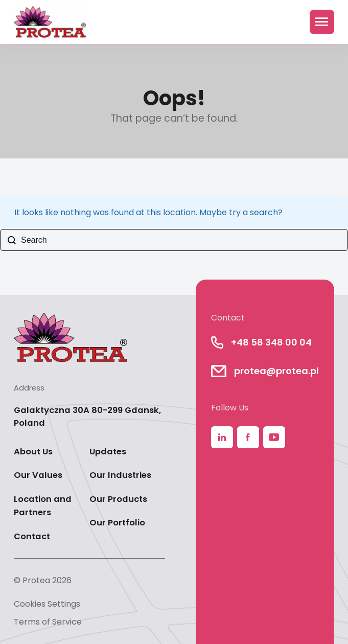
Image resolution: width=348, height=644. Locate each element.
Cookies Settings (47, 604)
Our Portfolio (117, 523)
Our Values (38, 475)
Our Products (118, 499)
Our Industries (120, 475)
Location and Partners (43, 506)
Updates (108, 452)
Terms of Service (48, 622)
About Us (33, 452)
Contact (32, 536)
